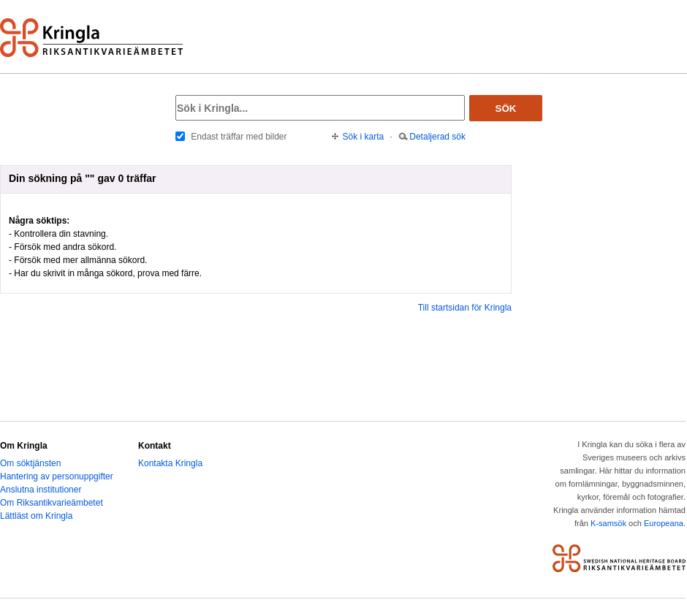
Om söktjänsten (30, 463)
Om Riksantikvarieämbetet (52, 503)
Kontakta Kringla (170, 463)
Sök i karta (364, 137)
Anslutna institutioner (41, 490)
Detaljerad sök (437, 137)
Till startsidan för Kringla (465, 308)
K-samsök (608, 523)
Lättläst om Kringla (36, 516)
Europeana (664, 523)
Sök (506, 109)
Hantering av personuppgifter (57, 476)
